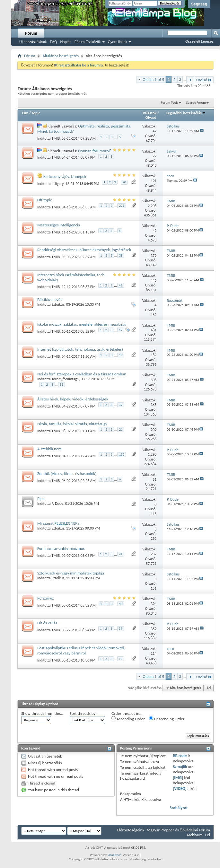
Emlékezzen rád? (127, 11)
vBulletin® (115, 855)
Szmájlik (180, 767)
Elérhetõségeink (131, 830)
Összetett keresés (199, 41)
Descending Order (167, 719)
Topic (36, 113)
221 (122, 206)
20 (124, 182)
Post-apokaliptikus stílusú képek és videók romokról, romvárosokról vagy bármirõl (81, 650)
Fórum (31, 33)
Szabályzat (179, 808)
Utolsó (204, 80)
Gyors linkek (118, 42)
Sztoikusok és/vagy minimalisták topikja (71, 573)
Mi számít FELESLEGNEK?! (59, 523)
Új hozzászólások (33, 42)
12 (121, 659)
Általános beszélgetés (61, 56)
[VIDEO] (180, 789)
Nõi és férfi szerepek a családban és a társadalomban (82, 374)
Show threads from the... (42, 713)
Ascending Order (128, 719)
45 (121, 285)
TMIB (56, 138)
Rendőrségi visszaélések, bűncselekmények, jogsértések (84, 250)
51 (62, 385)
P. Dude (57, 504)
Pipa (41, 499)
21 (121, 430)
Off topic (45, 200)
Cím (25, 113)
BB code (180, 756)
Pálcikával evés (50, 299)
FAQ (54, 42)
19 (121, 355)
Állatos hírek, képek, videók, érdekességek (73, 399)
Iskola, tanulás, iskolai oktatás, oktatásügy (72, 424)
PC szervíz (46, 598)
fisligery (58, 183)
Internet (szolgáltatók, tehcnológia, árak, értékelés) (80, 349)
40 (121, 604)
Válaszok (150, 113)
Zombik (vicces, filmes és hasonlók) (67, 473)
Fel (209, 688)
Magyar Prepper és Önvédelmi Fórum (178, 830)
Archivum (195, 835)
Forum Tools (170, 103)
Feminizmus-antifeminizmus (61, 548)
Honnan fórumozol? (95, 151)
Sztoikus (58, 304)
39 (121, 405)
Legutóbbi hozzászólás (186, 113)
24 (121, 554)
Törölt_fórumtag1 (65, 379)
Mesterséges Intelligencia (59, 225)
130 (122, 455)
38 (121, 255)
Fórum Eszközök (88, 42)
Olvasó (151, 118)
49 (121, 330)
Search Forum (196, 103)
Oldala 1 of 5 (153, 79)
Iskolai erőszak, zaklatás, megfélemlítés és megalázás (82, 324)
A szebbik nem (49, 449)
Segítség (199, 4)
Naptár (66, 42)
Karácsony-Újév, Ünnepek (65, 176)
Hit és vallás (47, 623)
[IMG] (178, 778)
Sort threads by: (83, 713)
